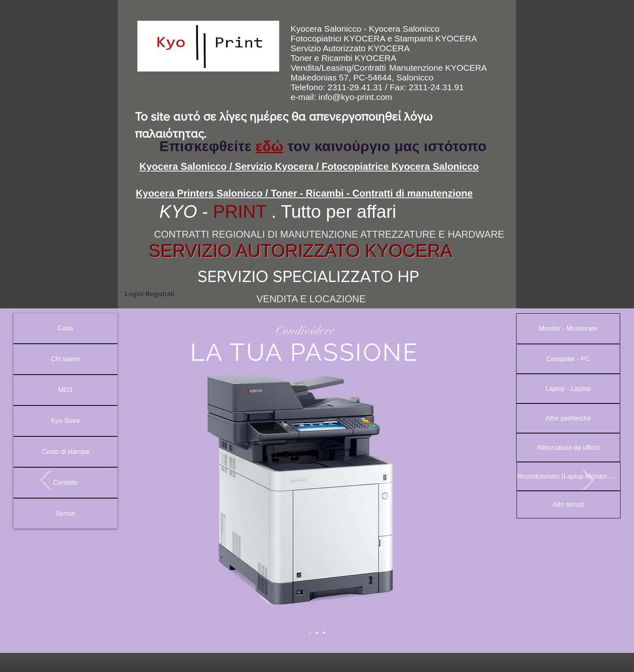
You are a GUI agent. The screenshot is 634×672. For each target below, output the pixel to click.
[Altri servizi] (569, 505)
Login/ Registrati (150, 294)
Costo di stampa (65, 452)
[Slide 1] (317, 633)
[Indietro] (46, 481)
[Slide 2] (310, 633)
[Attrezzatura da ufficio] (568, 448)
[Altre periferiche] (568, 418)
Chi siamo (65, 359)
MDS (65, 390)
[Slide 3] (324, 633)
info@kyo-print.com (355, 97)
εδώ (269, 146)
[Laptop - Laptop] (568, 389)
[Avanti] (588, 481)
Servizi (65, 513)
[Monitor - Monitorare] (568, 328)
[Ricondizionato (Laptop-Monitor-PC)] (569, 476)
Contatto (65, 482)
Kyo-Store (65, 421)
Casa (65, 328)
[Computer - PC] (568, 359)
